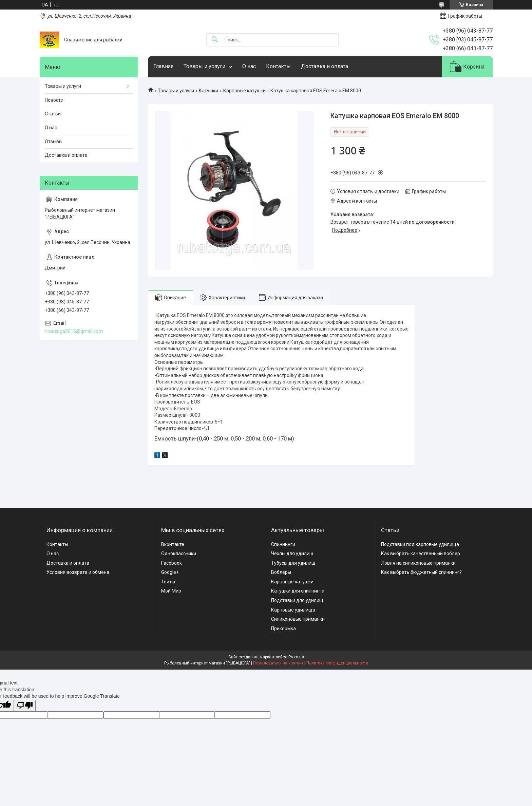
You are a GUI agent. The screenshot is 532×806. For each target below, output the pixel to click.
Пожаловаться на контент (278, 663)
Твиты (168, 582)
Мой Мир (171, 591)
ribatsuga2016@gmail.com (74, 331)
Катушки (208, 91)
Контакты (278, 66)
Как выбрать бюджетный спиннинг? (421, 572)
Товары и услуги (204, 66)
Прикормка (283, 629)
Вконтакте (173, 544)
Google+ (170, 572)
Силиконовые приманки (298, 619)
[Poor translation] (25, 706)
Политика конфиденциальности (337, 663)
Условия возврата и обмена (78, 572)
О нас (249, 66)
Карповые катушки (244, 91)
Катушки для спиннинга (298, 591)
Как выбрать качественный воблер (421, 554)
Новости (54, 100)
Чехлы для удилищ (292, 554)
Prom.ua (296, 657)
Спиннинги (283, 544)
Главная (163, 66)
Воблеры (281, 572)
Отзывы (54, 142)
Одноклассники (179, 554)
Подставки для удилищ (297, 600)
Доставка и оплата (325, 66)
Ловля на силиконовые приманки (418, 563)
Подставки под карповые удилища (420, 544)
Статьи (53, 114)
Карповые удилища (293, 610)
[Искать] (215, 40)
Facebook (172, 563)
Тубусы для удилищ (293, 563)
